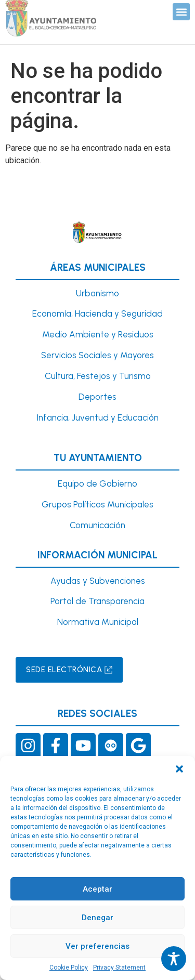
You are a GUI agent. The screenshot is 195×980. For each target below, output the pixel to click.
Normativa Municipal (98, 622)
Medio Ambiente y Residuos (98, 334)
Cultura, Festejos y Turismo (98, 376)
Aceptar (97, 889)
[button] (179, 769)
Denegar (97, 918)
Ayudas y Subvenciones (98, 581)
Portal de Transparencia (97, 601)
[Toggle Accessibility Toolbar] (174, 959)
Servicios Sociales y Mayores (97, 355)
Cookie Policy (69, 968)
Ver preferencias (97, 946)
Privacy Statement (119, 968)
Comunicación (97, 525)
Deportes (97, 397)
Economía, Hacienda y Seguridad (97, 313)
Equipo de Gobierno (97, 484)
